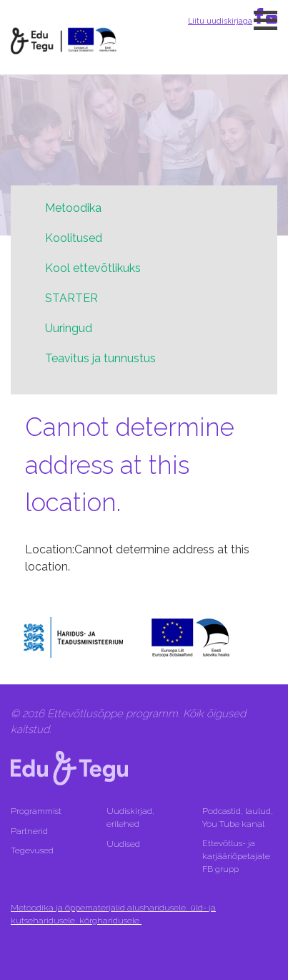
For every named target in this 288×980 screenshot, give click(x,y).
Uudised (123, 844)
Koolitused (74, 238)
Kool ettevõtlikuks (93, 268)
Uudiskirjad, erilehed (130, 818)
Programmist (36, 811)
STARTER (71, 298)
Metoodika (73, 208)
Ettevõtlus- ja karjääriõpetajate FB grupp (236, 856)
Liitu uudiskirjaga (220, 21)
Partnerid (29, 831)
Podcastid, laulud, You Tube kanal (238, 818)
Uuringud (69, 328)
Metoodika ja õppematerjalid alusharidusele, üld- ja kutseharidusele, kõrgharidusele (113, 914)
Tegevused (33, 850)
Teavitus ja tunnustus (100, 358)
